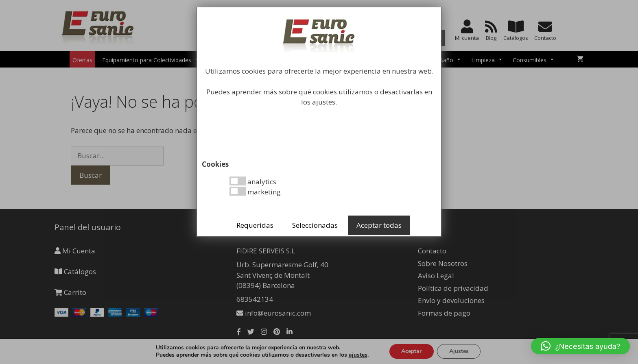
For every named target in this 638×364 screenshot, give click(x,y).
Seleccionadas (315, 225)
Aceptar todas (379, 225)
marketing (255, 192)
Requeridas (255, 225)
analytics (253, 181)
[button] (580, 346)
